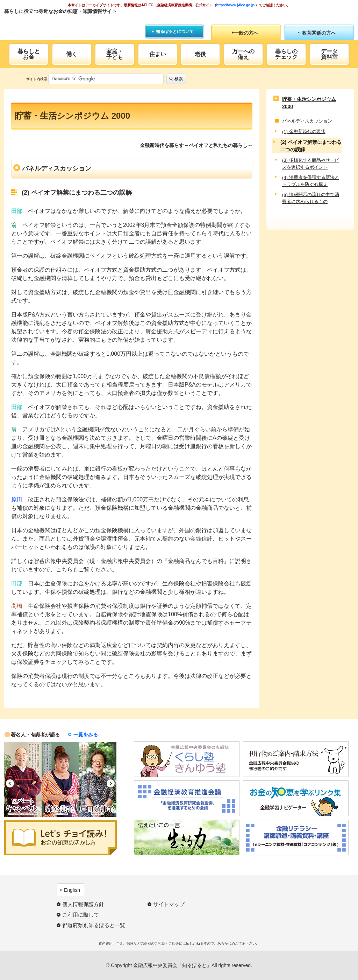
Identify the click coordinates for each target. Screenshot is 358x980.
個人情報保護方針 (83, 904)
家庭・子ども (115, 54)
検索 (179, 79)
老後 (200, 54)
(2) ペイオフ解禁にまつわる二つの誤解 (311, 146)
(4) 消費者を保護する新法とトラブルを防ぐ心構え (311, 181)
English (72, 890)
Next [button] (111, 783)
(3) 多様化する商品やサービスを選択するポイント (311, 164)
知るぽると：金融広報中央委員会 (68, 24)
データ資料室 (329, 54)
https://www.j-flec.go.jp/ (236, 5)
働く (72, 54)
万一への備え (243, 54)
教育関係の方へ (319, 33)
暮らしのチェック (286, 54)
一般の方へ (246, 33)
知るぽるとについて (175, 32)
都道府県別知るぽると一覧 (94, 925)
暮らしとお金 (29, 54)
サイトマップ (169, 904)
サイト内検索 (37, 79)
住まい (158, 54)
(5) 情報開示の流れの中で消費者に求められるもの (311, 198)
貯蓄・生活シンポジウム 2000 (309, 103)
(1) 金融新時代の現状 (304, 131)
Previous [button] (10, 783)
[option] (23, 779)
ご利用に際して (81, 915)
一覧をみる (86, 735)
